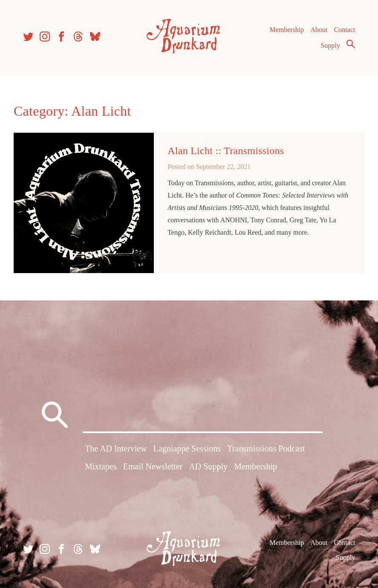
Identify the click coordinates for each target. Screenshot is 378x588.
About (319, 30)
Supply (330, 45)
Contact (345, 30)
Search (351, 44)
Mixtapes (101, 466)
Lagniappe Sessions (187, 448)
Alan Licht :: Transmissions (226, 151)
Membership (287, 30)
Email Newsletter (153, 466)
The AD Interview (116, 448)
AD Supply (208, 466)
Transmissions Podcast (266, 448)
